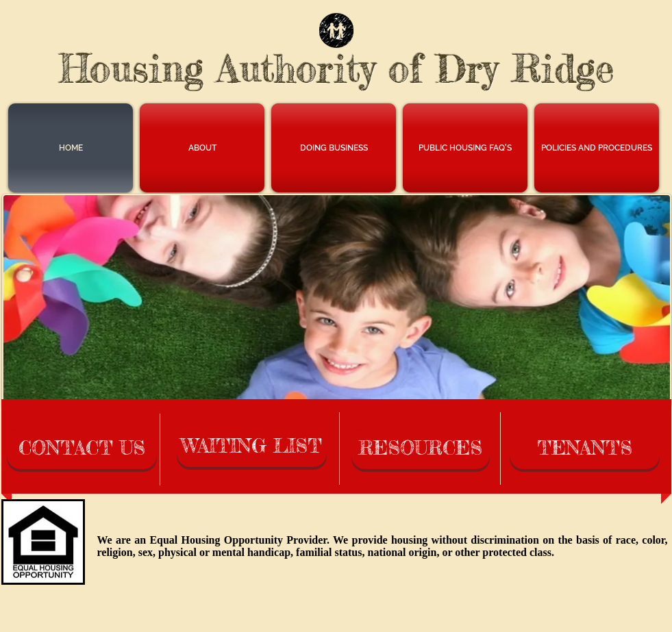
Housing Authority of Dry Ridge (337, 68)
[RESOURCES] (421, 448)
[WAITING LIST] (252, 446)
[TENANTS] (585, 448)
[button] (202, 148)
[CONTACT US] (82, 448)
